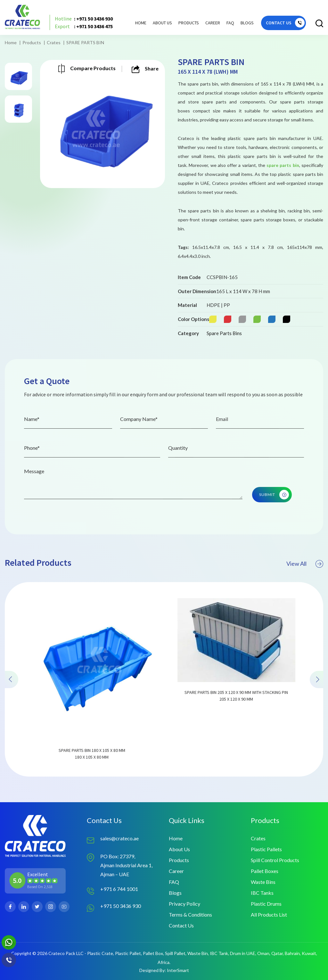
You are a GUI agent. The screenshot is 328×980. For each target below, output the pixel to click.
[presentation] (12, 690)
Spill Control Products (275, 860)
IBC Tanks (262, 893)
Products (32, 42)
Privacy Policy (184, 904)
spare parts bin (283, 165)
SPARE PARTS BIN (85, 42)
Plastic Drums (266, 904)
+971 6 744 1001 (119, 889)
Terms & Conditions (190, 914)
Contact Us (181, 925)
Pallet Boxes (265, 871)
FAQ (230, 23)
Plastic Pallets (266, 849)
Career (213, 23)
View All (305, 574)
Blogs (247, 23)
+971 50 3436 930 (121, 906)
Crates (54, 42)
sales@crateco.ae (119, 838)
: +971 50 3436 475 (84, 26)
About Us (162, 23)
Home (141, 23)
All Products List (269, 914)
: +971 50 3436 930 (84, 19)
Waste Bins (263, 882)
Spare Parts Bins (224, 333)
